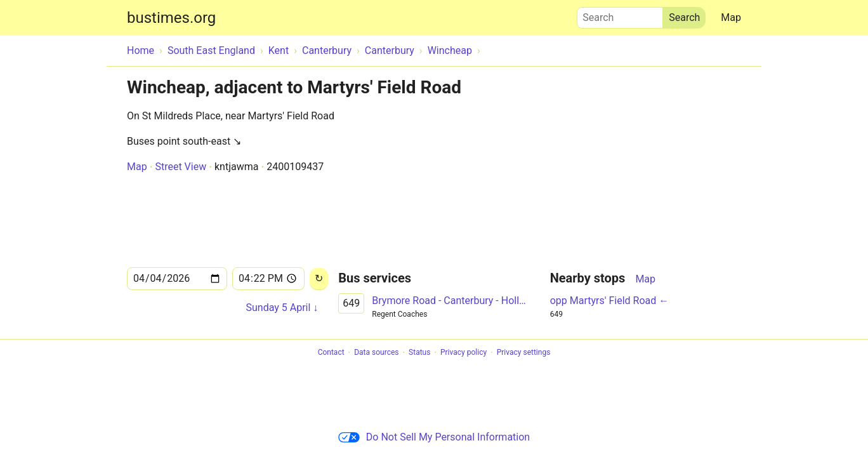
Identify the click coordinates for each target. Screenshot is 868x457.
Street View (181, 167)
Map (731, 17)
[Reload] (319, 279)
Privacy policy (464, 353)
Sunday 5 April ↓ (282, 308)
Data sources (376, 353)
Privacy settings (524, 353)
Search (620, 15)
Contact (331, 353)
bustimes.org (171, 18)
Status (419, 353)
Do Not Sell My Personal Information (434, 437)
